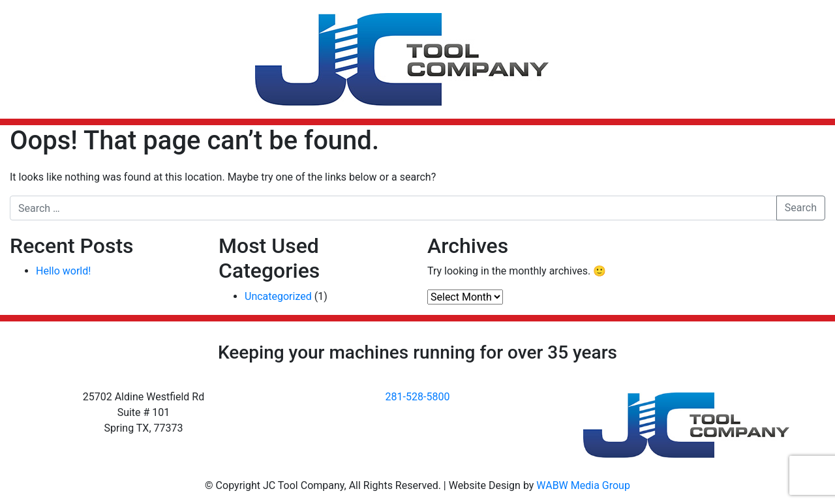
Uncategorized (278, 296)
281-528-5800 (418, 397)
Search (801, 208)
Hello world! (63, 271)
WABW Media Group (583, 485)
